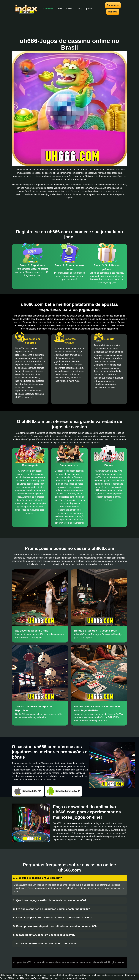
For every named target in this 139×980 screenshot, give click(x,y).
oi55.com (52, 975)
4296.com (24, 978)
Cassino (70, 8)
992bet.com (48, 978)
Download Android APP (63, 791)
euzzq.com (119, 975)
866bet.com (18, 975)
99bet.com (130, 975)
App (80, 8)
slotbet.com (107, 975)
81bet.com (81, 978)
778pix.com (86, 975)
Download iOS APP (28, 791)
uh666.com (48, 8)
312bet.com (13, 978)
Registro (113, 12)
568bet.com (63, 975)
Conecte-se (113, 5)
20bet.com (74, 975)
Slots (60, 8)
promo (89, 8)
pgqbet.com (42, 975)
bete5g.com (36, 978)
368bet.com (6, 975)
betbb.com (59, 978)
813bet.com (30, 975)
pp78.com (96, 975)
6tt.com (4, 978)
